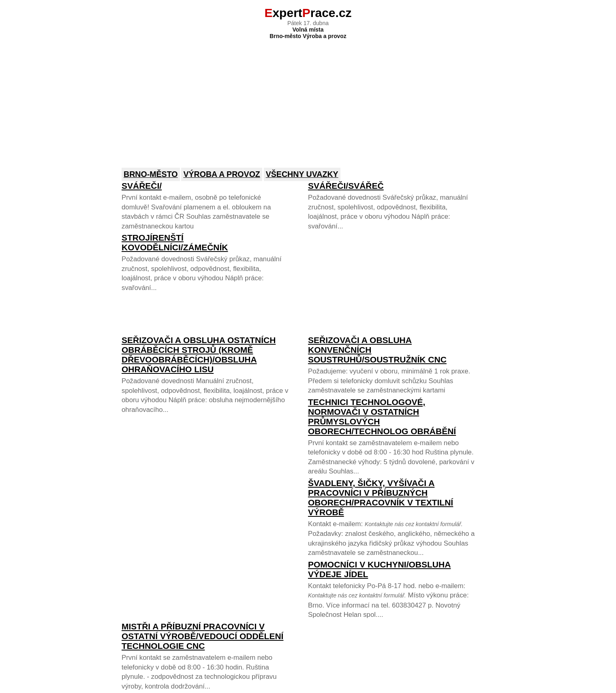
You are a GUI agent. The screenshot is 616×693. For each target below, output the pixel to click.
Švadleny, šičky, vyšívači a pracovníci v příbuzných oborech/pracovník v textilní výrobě (381, 498)
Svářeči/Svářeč (346, 186)
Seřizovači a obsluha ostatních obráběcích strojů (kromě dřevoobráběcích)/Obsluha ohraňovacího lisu (199, 355)
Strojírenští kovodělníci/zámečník (175, 242)
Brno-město (151, 174)
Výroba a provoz (221, 174)
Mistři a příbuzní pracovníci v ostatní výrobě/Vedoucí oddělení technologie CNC (202, 636)
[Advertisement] (308, 98)
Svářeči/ (142, 186)
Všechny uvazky (302, 174)
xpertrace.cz (308, 13)
